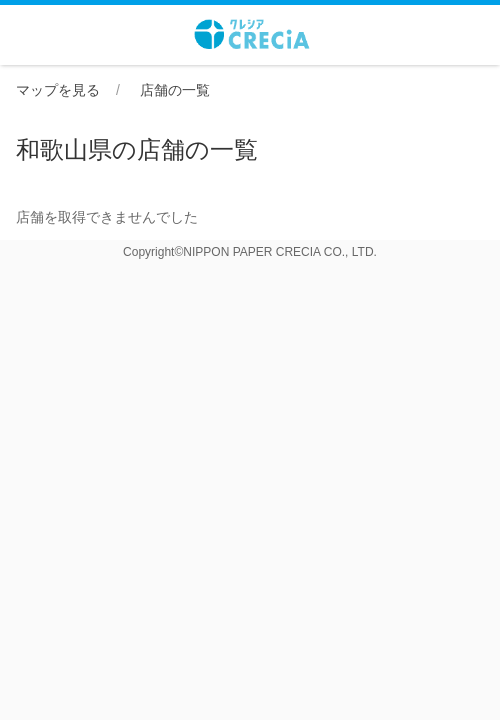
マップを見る (58, 90)
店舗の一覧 (175, 90)
